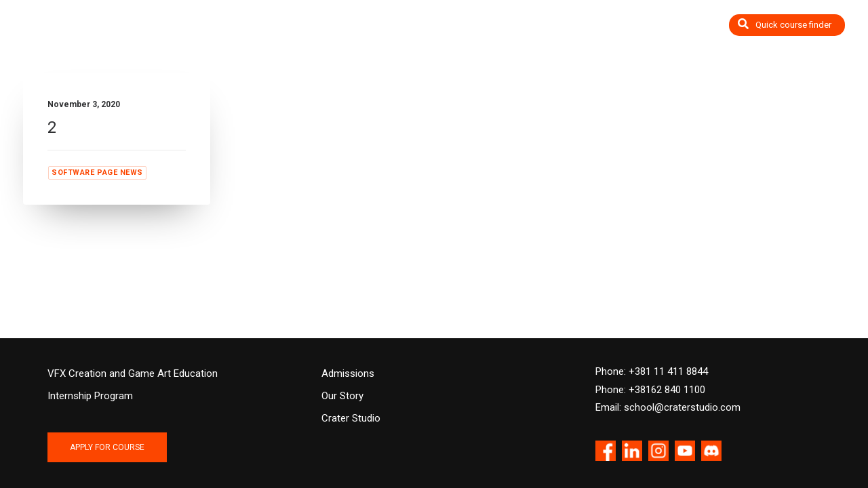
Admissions (348, 373)
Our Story (342, 396)
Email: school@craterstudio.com (668, 407)
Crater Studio (351, 418)
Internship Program (90, 396)
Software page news (97, 172)
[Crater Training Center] (78, 32)
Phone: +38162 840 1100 (650, 390)
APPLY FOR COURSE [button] (107, 447)
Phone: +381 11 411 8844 (652, 371)
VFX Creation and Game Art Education (133, 373)
